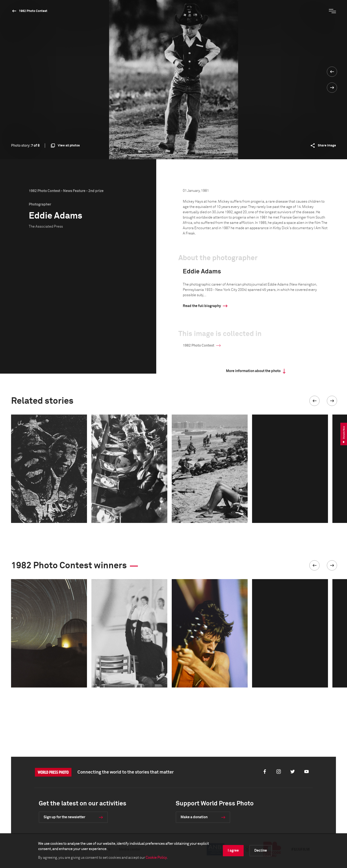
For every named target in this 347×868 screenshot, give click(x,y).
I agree (233, 851)
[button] (314, 401)
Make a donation (194, 817)
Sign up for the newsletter (64, 817)
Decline (261, 851)
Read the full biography (202, 306)
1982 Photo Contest (33, 11)
